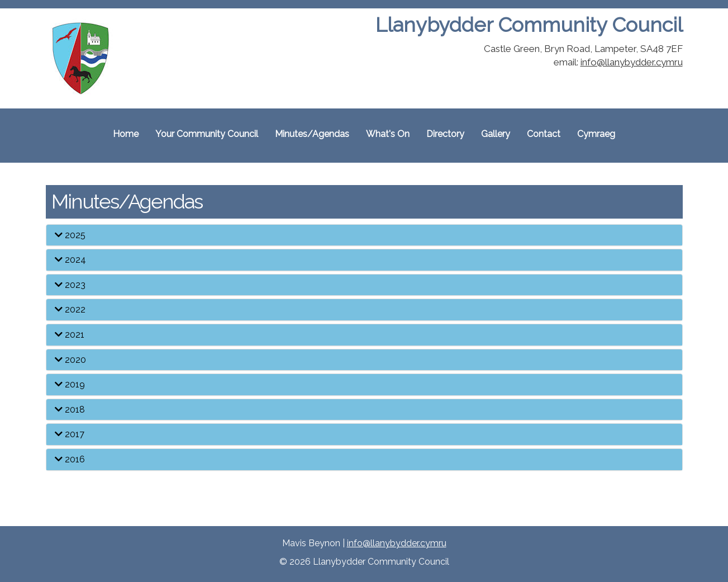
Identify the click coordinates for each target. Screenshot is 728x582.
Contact (544, 134)
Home (126, 134)
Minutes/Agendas (312, 134)
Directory (445, 134)
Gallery (496, 134)
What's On (388, 134)
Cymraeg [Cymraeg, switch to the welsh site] (596, 134)
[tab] (364, 235)
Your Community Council (207, 134)
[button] (364, 235)
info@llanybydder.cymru (632, 62)
